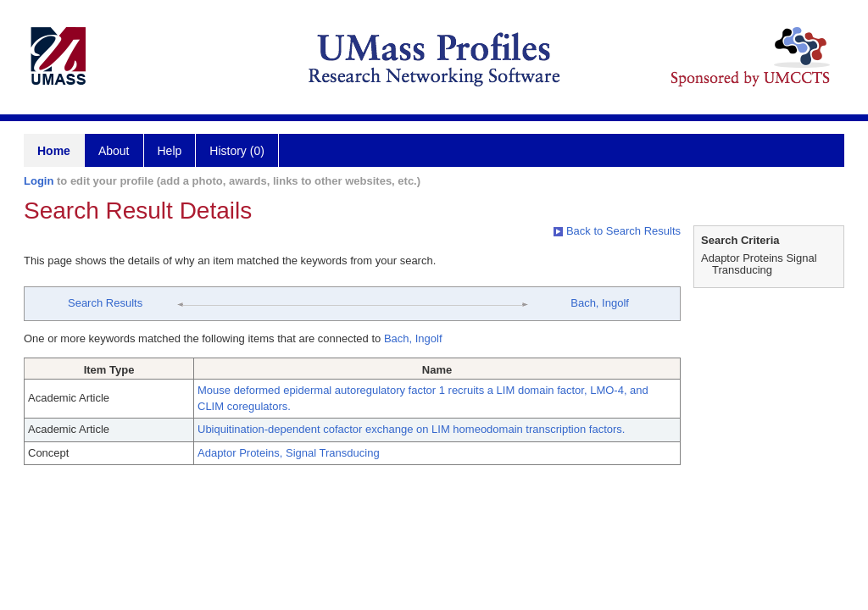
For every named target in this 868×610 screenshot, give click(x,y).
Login (39, 181)
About (114, 151)
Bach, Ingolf (600, 303)
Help (170, 151)
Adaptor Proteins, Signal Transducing (289, 453)
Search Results (105, 303)
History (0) (237, 151)
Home (54, 151)
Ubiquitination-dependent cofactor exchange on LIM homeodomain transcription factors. (411, 429)
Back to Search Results (617, 231)
